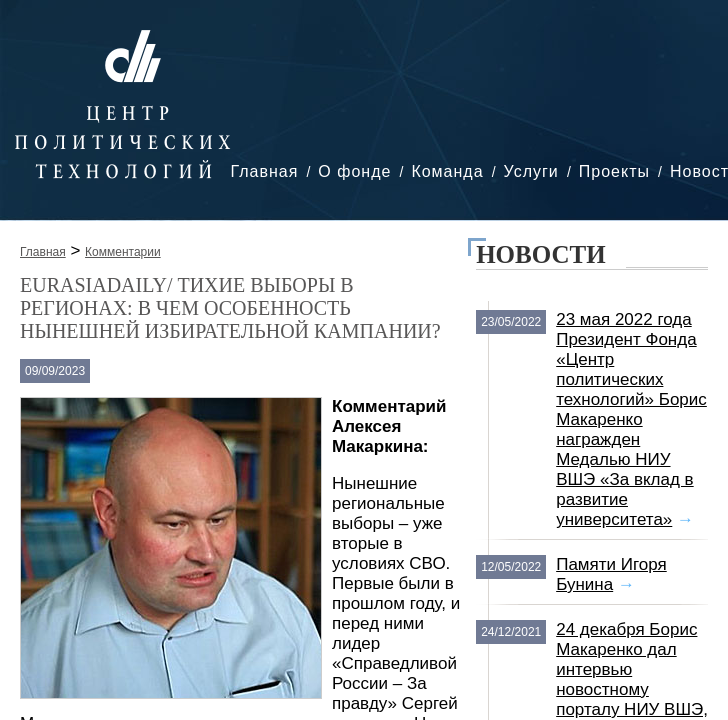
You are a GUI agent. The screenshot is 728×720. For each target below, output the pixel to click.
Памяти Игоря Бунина (611, 574)
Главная (264, 171)
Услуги (531, 171)
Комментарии (123, 252)
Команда (447, 171)
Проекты (614, 171)
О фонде (354, 171)
